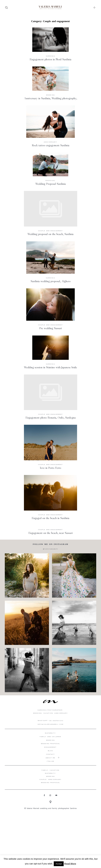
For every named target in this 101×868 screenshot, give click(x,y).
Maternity (50, 733)
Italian (51, 761)
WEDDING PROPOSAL (51, 782)
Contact (51, 754)
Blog (50, 751)
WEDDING (50, 776)
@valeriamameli (50, 549)
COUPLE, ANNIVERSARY (50, 779)
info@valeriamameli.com (51, 724)
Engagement (50, 747)
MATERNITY (50, 773)
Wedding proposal (51, 744)
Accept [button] (59, 864)
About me (51, 758)
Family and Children (50, 737)
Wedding (50, 740)
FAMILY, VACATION (51, 770)
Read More (70, 864)
